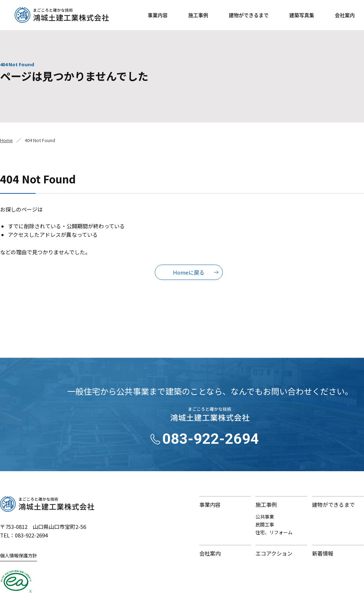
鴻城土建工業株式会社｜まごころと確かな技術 (47, 504)
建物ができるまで (249, 15)
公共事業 (265, 517)
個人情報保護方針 (19, 555)
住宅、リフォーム (274, 532)
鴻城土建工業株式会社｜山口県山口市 (62, 15)
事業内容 (158, 15)
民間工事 (265, 524)
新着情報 (323, 553)
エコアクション (274, 553)
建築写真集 (302, 15)
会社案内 (345, 15)
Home (6, 140)
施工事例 (198, 15)
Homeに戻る (189, 272)
